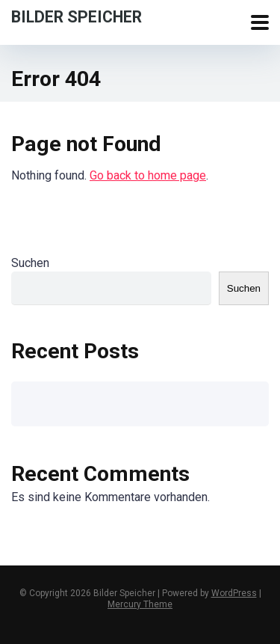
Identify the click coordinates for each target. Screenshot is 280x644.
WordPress (234, 593)
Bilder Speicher (77, 16)
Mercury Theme (140, 604)
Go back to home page (148, 175)
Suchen (30, 263)
